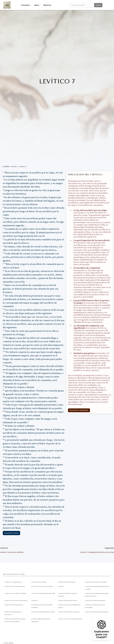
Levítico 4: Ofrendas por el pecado (96, 582)
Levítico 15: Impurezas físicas (68, 600)
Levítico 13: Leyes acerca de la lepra (16, 600)
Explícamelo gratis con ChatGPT (101, 634)
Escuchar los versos (11, 533)
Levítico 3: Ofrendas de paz (67, 582)
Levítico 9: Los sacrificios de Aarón (15, 593)
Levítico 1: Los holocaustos (13, 582)
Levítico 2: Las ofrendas (39, 582)
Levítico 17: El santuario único (14, 605)
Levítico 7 (61, 586)
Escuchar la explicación (79, 410)
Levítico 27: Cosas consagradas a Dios (70, 619)
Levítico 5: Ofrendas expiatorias (15, 586)
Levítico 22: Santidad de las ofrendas (43, 612)
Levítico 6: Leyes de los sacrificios (42, 586)
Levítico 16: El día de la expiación (95, 600)
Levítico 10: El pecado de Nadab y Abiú (43, 593)
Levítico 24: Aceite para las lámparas (97, 612)
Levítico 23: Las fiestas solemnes (69, 612)
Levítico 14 (35, 600)
